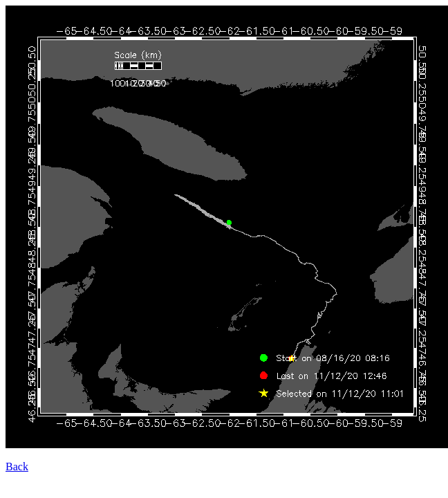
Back (17, 467)
